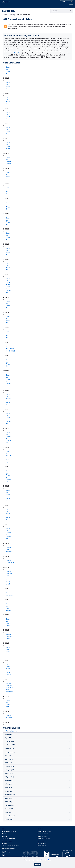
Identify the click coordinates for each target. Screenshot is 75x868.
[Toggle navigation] (71, 6)
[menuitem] (20, 829)
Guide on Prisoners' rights (9, 636)
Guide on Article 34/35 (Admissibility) (10, 349)
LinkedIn (8, 855)
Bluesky (8, 852)
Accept (37, 864)
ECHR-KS (9, 11)
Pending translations (12, 731)
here (55, 49)
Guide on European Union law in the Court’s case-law (9, 578)
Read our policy (46, 860)
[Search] (59, 11)
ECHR (6, 2)
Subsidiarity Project (16, 53)
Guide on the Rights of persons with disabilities (9, 688)
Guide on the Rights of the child (8, 651)
